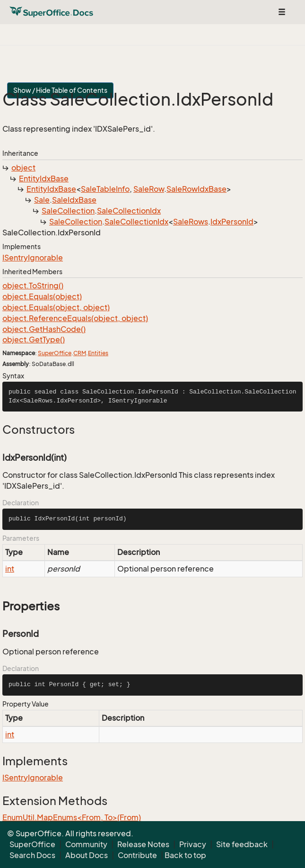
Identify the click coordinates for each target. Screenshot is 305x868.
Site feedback (242, 844)
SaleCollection (68, 211)
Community (86, 844)
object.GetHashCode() (44, 329)
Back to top (185, 855)
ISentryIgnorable (33, 258)
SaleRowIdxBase (196, 189)
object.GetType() (34, 340)
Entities (98, 353)
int (10, 569)
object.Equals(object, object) (56, 307)
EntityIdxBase (44, 179)
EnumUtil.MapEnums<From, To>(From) (72, 817)
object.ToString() (33, 286)
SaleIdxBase (74, 200)
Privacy (193, 844)
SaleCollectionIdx (129, 211)
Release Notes (143, 844)
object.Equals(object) (42, 296)
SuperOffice (55, 353)
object (23, 168)
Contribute (137, 855)
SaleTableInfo (105, 189)
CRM (80, 353)
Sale (42, 200)
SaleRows (191, 222)
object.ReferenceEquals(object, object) (75, 318)
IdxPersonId (232, 222)
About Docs (87, 855)
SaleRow (149, 189)
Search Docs (32, 855)
